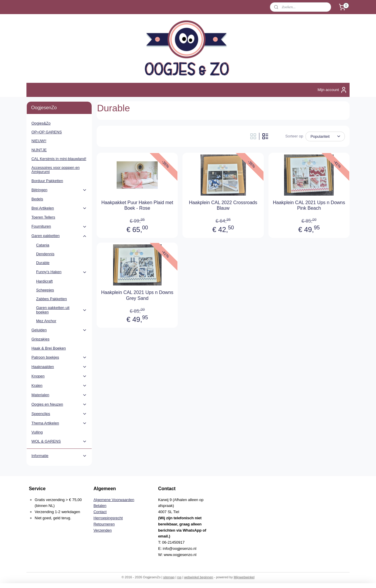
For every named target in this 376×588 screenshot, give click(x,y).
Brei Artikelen (59, 208)
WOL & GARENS (59, 441)
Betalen (100, 506)
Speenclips (59, 414)
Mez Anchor (46, 321)
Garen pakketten (59, 236)
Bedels (37, 199)
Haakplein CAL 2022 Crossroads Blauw (223, 205)
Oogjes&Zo (41, 123)
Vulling (37, 432)
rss (179, 577)
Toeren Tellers (43, 217)
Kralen (59, 386)
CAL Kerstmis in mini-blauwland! (59, 159)
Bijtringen (59, 190)
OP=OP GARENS (47, 132)
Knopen (59, 376)
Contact (100, 512)
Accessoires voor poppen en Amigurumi (56, 170)
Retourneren (104, 524)
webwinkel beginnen (199, 577)
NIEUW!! (39, 141)
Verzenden (103, 530)
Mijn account (332, 90)
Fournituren (59, 226)
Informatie (59, 456)
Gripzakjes (40, 339)
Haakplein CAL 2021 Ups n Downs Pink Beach (309, 205)
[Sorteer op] (325, 136)
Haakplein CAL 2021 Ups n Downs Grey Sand (137, 295)
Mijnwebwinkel (244, 577)
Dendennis (45, 254)
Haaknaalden (59, 367)
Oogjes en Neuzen (59, 404)
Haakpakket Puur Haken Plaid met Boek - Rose (137, 205)
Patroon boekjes (59, 357)
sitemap (169, 577)
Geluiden (59, 330)
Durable (43, 263)
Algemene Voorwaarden (114, 500)
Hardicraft (44, 281)
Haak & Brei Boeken (49, 348)
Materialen (59, 395)
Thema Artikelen (59, 423)
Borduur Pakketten (47, 181)
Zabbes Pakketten (52, 299)
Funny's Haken (62, 272)
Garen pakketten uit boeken (62, 310)
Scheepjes (45, 290)
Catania (43, 245)
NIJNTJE (39, 150)
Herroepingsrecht (108, 518)
